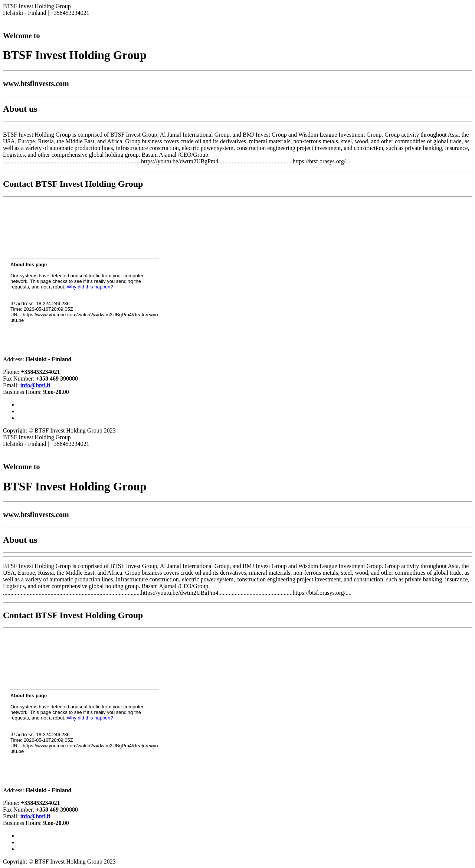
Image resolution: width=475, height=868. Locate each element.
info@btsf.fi (35, 385)
